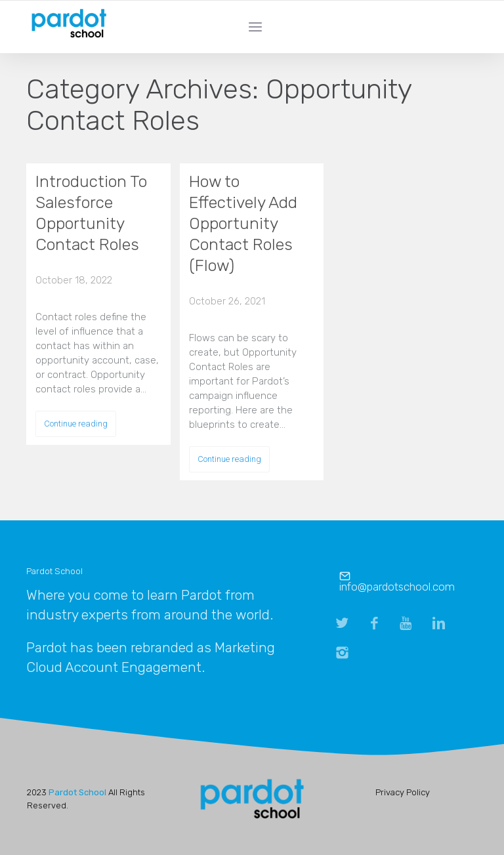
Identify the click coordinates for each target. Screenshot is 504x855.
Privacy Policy (403, 792)
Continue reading (76, 424)
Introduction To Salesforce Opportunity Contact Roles (91, 213)
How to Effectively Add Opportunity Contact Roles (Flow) (243, 223)
